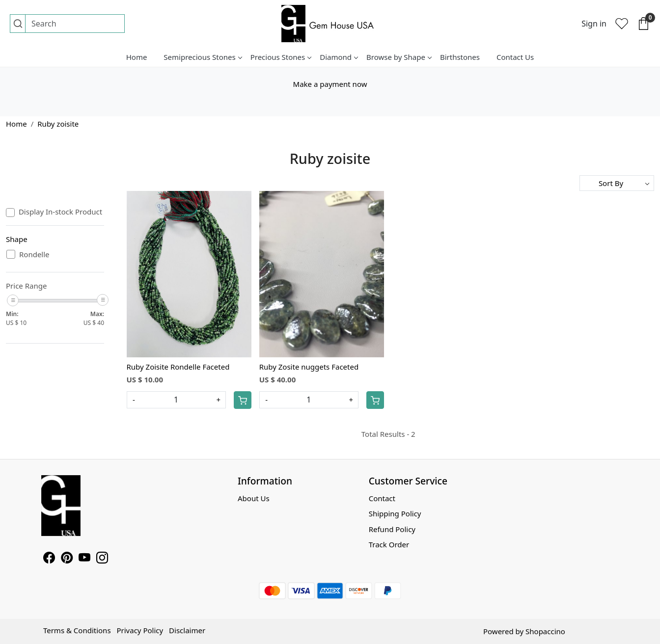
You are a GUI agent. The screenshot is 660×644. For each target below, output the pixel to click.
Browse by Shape (399, 57)
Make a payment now (330, 84)
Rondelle (34, 254)
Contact (382, 498)
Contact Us (515, 57)
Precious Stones (281, 57)
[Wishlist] (622, 24)
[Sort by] (617, 183)
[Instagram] (102, 559)
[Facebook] (49, 559)
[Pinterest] (67, 559)
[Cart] (243, 400)
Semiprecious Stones (202, 57)
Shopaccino (545, 631)
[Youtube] (84, 559)
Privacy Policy (140, 630)
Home (137, 57)
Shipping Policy (395, 513)
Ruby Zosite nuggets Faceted (309, 367)
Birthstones (460, 57)
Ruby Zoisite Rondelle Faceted (178, 367)
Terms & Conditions (77, 630)
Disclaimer (187, 630)
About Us (254, 498)
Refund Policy (392, 529)
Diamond (339, 57)
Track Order (389, 544)
